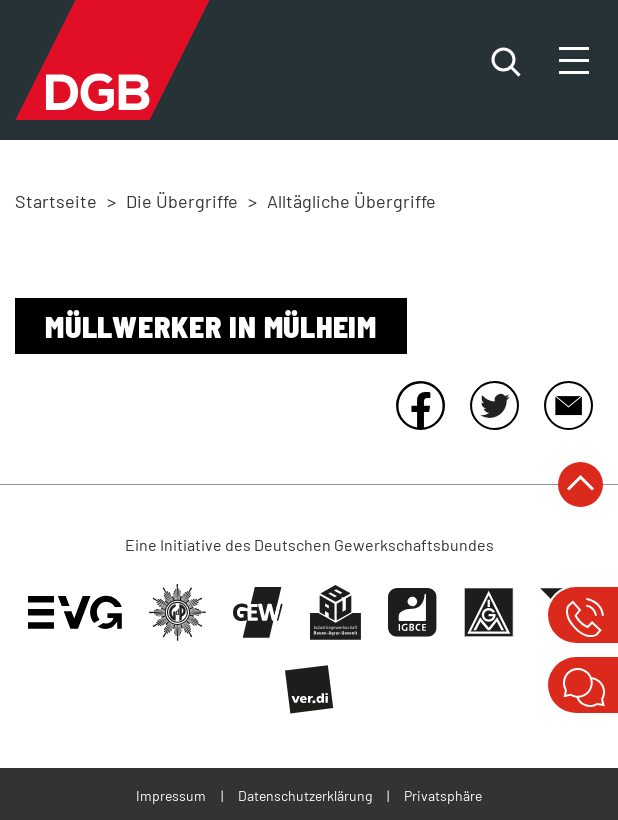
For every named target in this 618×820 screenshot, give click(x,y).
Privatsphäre (443, 795)
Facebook (420, 405)
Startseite (56, 201)
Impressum (171, 795)
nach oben (580, 484)
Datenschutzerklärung (305, 795)
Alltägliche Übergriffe (351, 201)
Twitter (494, 405)
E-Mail (568, 405)
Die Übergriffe (182, 201)
